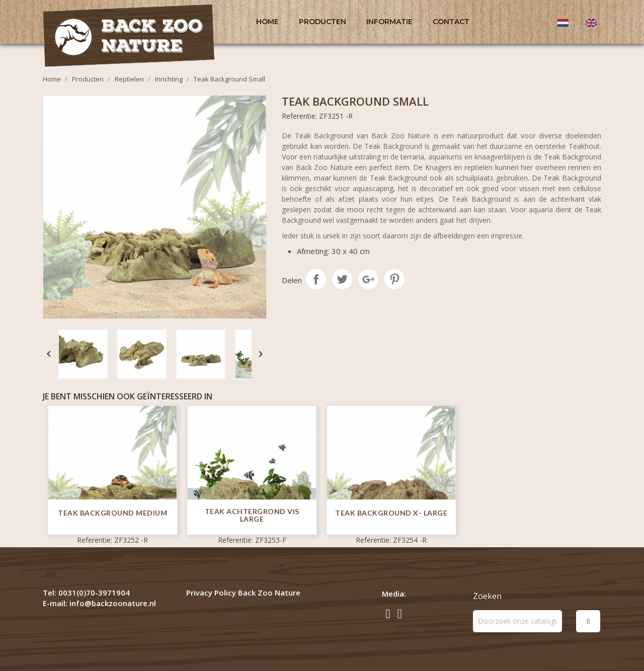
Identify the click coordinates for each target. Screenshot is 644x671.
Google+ (368, 279)
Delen (316, 279)
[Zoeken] (517, 621)
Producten (323, 22)
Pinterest (394, 279)
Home (267, 22)
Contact (451, 22)
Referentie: (299, 116)
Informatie (389, 22)
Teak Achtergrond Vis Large (252, 515)
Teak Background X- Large (391, 513)
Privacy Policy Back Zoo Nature (243, 593)
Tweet (342, 279)
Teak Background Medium (112, 513)
